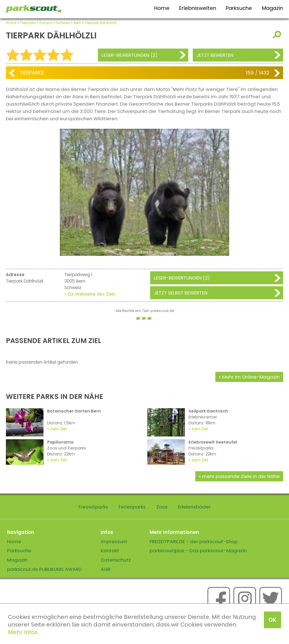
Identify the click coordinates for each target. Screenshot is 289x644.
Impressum (114, 542)
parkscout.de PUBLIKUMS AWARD (44, 569)
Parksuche (239, 8)
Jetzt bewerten (215, 55)
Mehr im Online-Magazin (251, 377)
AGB (106, 569)
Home (162, 8)
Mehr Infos (23, 632)
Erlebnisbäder (194, 507)
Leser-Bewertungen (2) (130, 55)
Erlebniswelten (198, 8)
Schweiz (63, 23)
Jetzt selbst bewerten (181, 293)
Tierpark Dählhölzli (101, 23)
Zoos (162, 507)
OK (272, 620)
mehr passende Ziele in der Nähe (241, 476)
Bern (77, 23)
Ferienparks (132, 507)
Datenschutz (116, 560)
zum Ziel (58, 429)
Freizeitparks (93, 507)
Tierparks (28, 23)
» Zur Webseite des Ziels (90, 294)
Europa (46, 23)
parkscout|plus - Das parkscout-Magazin (198, 551)
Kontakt (110, 551)
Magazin (272, 8)
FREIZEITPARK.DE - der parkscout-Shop (194, 542)
